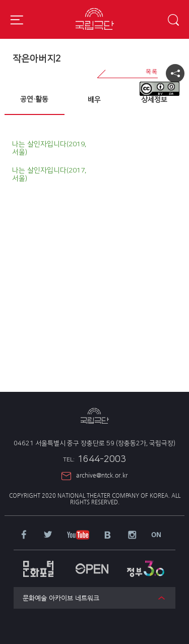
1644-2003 (94, 459)
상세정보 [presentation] (154, 100)
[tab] (35, 100)
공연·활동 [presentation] (34, 99)
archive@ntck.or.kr (102, 475)
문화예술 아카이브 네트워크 (61, 598)
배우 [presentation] (94, 100)
